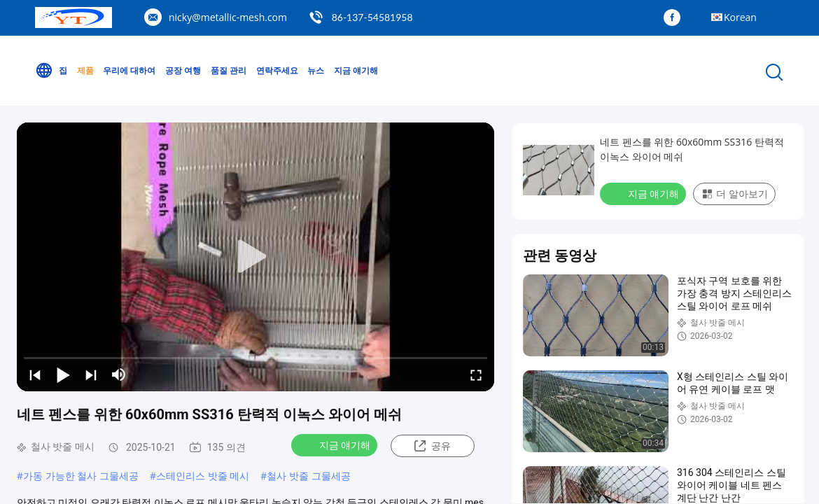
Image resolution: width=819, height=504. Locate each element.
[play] (255, 257)
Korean (740, 17)
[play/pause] (63, 374)
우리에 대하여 (129, 70)
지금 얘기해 (356, 70)
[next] (91, 374)
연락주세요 (277, 70)
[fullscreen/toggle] (476, 374)
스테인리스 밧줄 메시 (203, 476)
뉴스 (316, 70)
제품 (85, 70)
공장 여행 (183, 70)
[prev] (35, 374)
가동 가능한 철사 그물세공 (81, 476)
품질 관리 (229, 70)
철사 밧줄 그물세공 (308, 476)
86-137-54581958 (372, 17)
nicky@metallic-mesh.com (228, 17)
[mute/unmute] (119, 374)
